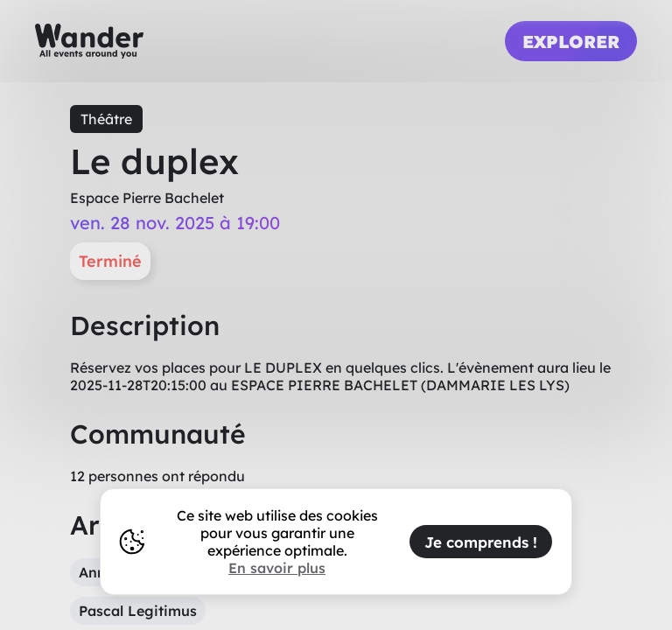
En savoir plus (277, 568)
